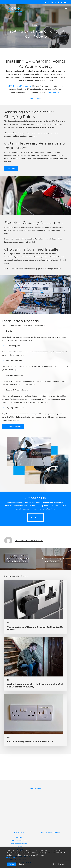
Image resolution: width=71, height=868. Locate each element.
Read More (11, 857)
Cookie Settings (58, 864)
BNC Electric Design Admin (29, 540)
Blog (35, 25)
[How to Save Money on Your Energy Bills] (53, 559)
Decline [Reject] (21, 864)
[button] (66, 9)
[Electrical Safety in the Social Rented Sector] (18, 559)
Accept (11, 864)
